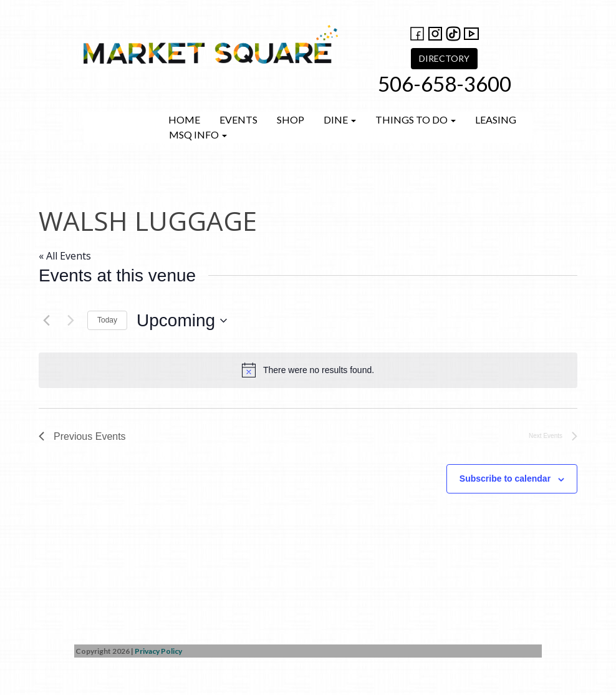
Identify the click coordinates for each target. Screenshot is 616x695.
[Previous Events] (46, 321)
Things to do (416, 119)
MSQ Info (198, 134)
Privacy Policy (158, 651)
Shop (291, 119)
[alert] (308, 370)
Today (107, 320)
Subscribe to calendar (505, 479)
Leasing (496, 119)
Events (238, 119)
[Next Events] (70, 321)
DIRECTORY (444, 58)
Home (184, 119)
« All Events (65, 256)
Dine (340, 119)
